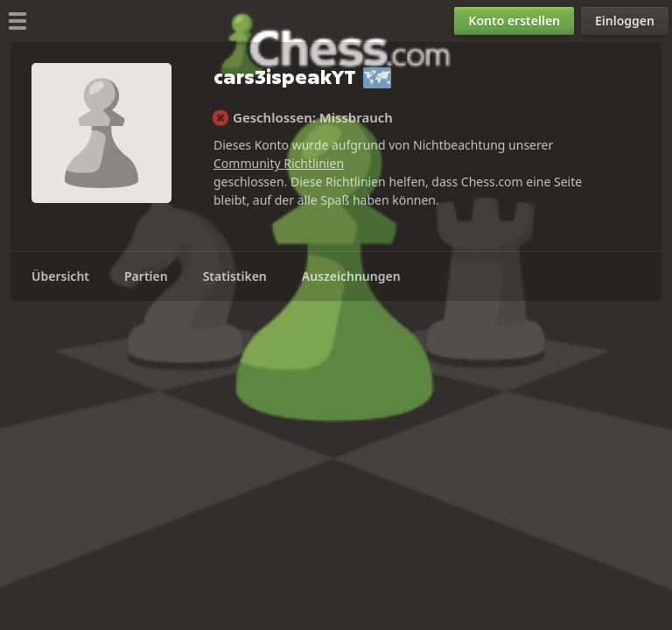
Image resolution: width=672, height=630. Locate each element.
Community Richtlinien (279, 163)
